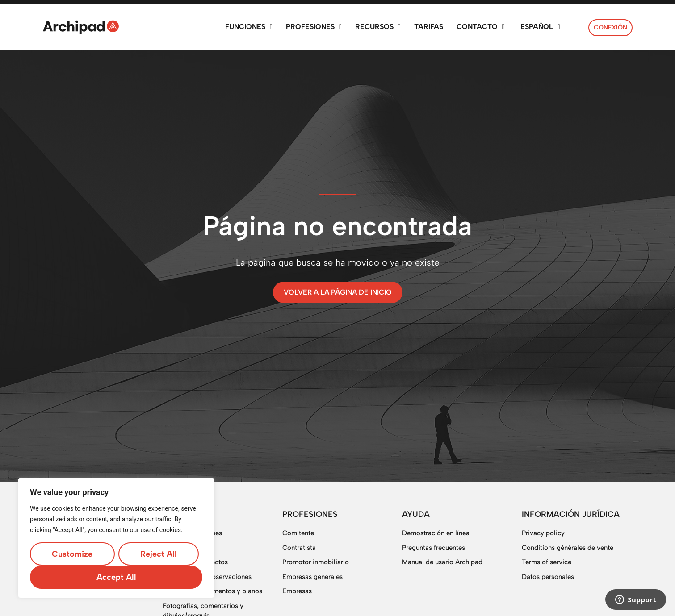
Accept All (116, 577)
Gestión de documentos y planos (212, 591)
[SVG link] (81, 27)
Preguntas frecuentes (434, 548)
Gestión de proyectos (195, 562)
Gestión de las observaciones (207, 577)
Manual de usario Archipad (442, 562)
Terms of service (547, 562)
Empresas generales (312, 577)
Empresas (297, 591)
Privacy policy (543, 533)
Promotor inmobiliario (316, 562)
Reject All (159, 554)
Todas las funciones (192, 533)
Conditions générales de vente (568, 548)
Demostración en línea (436, 533)
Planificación (182, 548)
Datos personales (548, 577)
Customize (72, 554)
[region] (116, 538)
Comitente (298, 533)
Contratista (299, 548)
